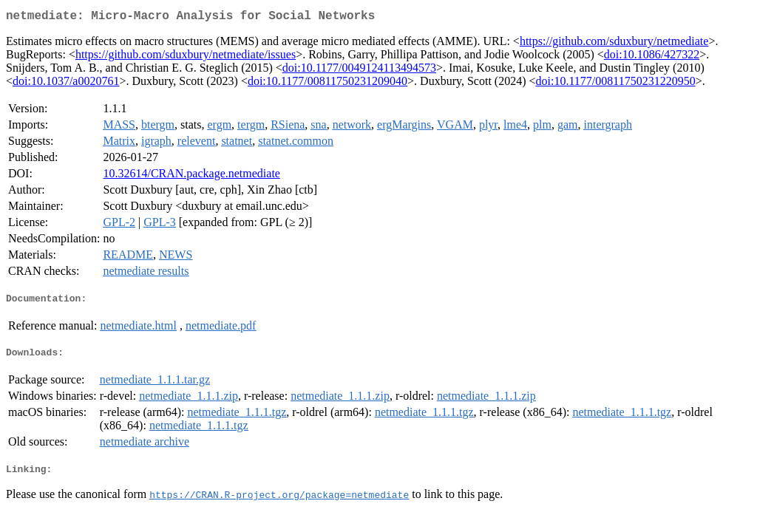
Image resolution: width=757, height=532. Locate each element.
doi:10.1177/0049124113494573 (359, 71)
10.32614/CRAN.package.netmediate (191, 176)
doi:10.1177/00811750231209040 (327, 84)
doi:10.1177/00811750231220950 (616, 84)
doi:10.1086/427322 (652, 57)
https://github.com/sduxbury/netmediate (614, 44)
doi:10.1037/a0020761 (66, 84)
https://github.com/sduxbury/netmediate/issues (186, 57)
